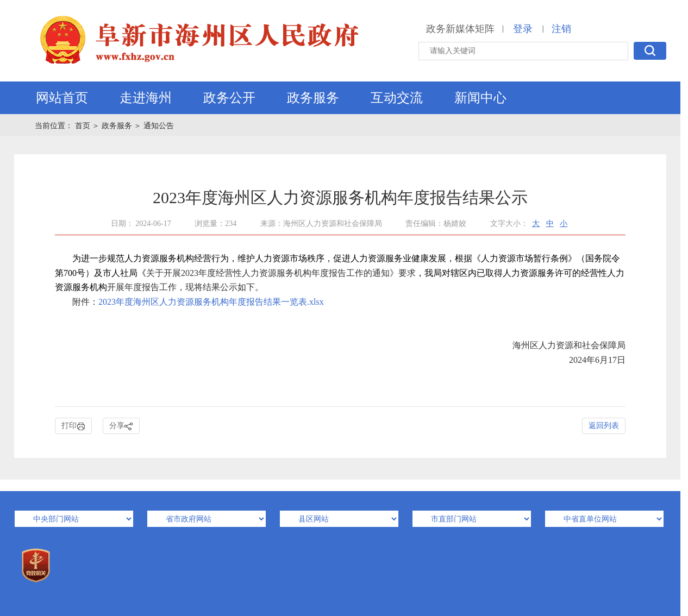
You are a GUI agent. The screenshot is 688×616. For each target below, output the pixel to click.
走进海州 (146, 98)
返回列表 (604, 426)
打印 (73, 426)
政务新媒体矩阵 (460, 29)
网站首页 (62, 98)
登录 (523, 29)
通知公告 (159, 126)
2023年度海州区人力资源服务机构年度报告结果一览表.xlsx (211, 302)
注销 (561, 29)
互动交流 (397, 98)
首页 (84, 126)
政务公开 (229, 98)
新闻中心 (480, 98)
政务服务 (313, 98)
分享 (121, 426)
